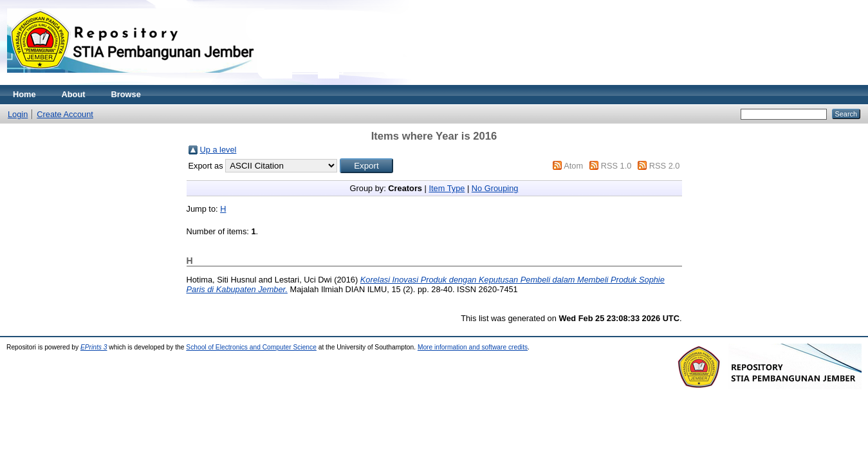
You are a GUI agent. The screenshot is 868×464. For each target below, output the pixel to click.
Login (18, 114)
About (74, 94)
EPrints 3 (94, 347)
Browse (126, 94)
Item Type (447, 188)
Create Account (65, 114)
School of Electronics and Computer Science (251, 347)
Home (24, 94)
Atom (573, 166)
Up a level (218, 150)
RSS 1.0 (616, 166)
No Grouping (495, 188)
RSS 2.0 (665, 166)
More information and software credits (473, 347)
